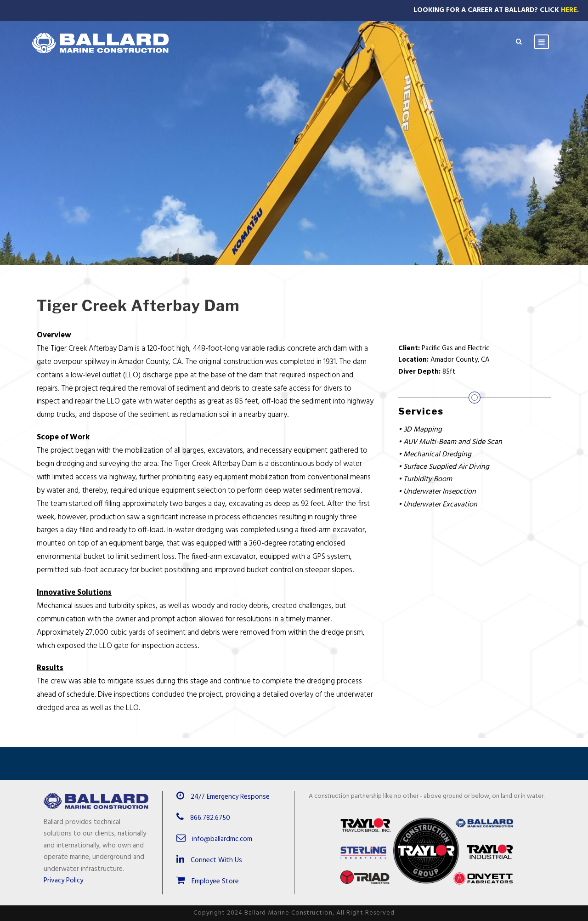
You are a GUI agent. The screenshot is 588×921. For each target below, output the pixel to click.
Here (569, 10)
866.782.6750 (210, 818)
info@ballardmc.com (222, 839)
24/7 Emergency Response (230, 797)
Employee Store (208, 881)
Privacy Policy (63, 881)
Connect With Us (209, 860)
